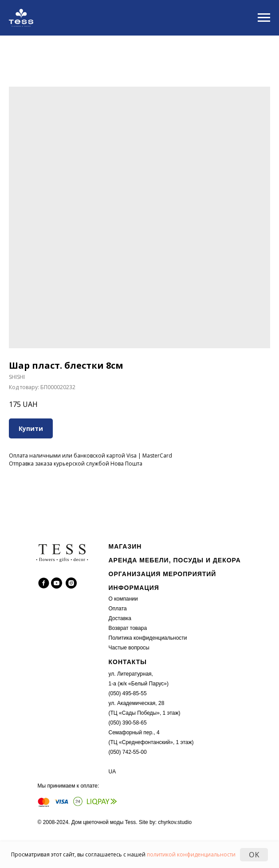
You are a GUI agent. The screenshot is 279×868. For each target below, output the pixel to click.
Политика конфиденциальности (148, 638)
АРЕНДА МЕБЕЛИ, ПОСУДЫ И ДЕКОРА (175, 560)
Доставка (120, 618)
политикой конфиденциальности (191, 854)
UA (112, 772)
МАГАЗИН (125, 546)
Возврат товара (128, 628)
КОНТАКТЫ (128, 662)
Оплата (118, 609)
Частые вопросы (129, 648)
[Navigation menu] (264, 18)
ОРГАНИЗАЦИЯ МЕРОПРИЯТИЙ (163, 574)
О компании (123, 599)
